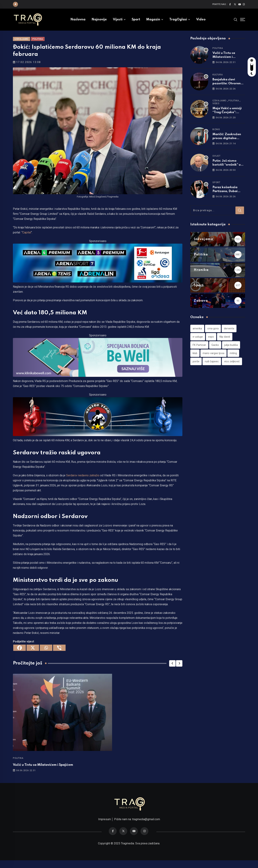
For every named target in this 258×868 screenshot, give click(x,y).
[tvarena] (98, 268)
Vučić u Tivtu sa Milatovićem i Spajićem (43, 770)
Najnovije (99, 20)
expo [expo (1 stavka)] (211, 341)
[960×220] (98, 362)
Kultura (218, 80)
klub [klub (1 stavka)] (195, 358)
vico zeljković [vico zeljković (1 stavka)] (232, 366)
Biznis (216, 134)
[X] (33, 653)
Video (201, 20)
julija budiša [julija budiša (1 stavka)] (231, 350)
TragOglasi (178, 20)
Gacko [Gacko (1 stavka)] (215, 350)
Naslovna (78, 20)
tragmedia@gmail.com (146, 827)
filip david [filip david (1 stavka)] (225, 341)
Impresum (105, 827)
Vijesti (118, 20)
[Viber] (59, 653)
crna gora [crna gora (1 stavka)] (213, 333)
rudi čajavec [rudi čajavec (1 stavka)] (212, 366)
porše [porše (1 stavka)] (196, 366)
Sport (136, 20)
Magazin (153, 20)
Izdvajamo (219, 106)
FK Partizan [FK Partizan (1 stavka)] (199, 350)
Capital (27, 237)
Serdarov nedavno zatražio (83, 480)
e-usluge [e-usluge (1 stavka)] (198, 341)
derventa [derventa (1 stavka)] (229, 333)
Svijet (217, 161)
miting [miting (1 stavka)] (233, 358)
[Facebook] (20, 653)
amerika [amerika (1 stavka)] (197, 333)
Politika (18, 763)
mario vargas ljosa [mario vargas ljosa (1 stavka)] (213, 358)
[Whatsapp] (46, 653)
